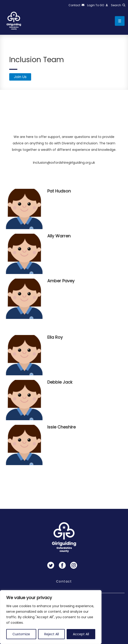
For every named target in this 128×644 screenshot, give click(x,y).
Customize (21, 634)
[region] (51, 617)
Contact (64, 581)
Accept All (81, 634)
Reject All (52, 634)
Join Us (20, 77)
